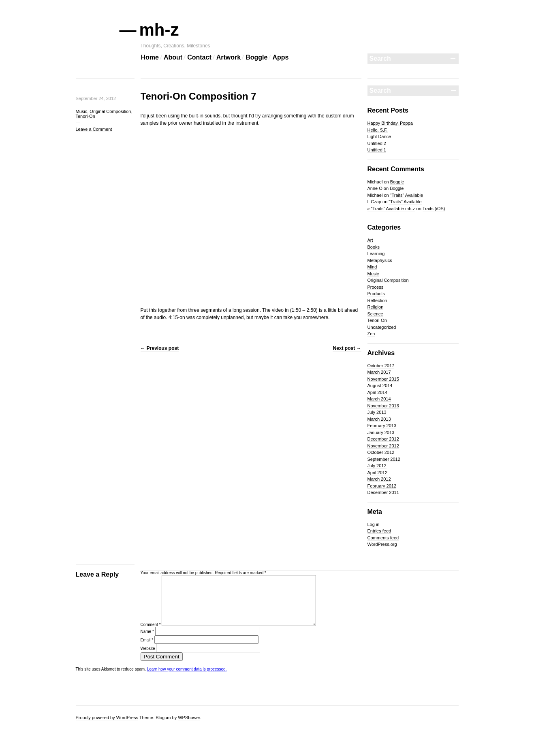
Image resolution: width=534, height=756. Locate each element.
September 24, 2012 (96, 98)
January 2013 (381, 432)
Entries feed (379, 531)
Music (82, 111)
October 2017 (381, 366)
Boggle (256, 57)
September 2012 (384, 459)
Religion (376, 307)
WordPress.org (382, 544)
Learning (376, 253)
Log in (374, 524)
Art (370, 240)
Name (147, 641)
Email (147, 650)
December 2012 (383, 439)
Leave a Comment (94, 129)
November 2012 (383, 446)
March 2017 (379, 372)
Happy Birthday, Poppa (390, 123)
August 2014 (380, 385)
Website (148, 658)
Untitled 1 (377, 150)
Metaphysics (380, 260)
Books (374, 247)
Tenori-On (85, 116)
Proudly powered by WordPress (107, 718)
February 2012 (382, 486)
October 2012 (381, 452)
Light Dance (379, 136)
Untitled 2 (377, 143)
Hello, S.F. (378, 130)
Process (376, 287)
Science (375, 314)
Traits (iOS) (434, 209)
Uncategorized (382, 327)
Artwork (229, 57)
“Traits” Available (407, 195)
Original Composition (110, 111)
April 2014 (378, 392)
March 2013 (379, 419)
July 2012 (377, 466)
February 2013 (382, 426)
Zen (371, 334)
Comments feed (383, 538)
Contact (199, 57)
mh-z (160, 30)
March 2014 (379, 399)
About (173, 57)
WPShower (189, 718)
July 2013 (377, 412)
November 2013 (383, 406)
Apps (280, 57)
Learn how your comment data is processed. (187, 679)
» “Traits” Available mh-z (391, 209)
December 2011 (383, 492)
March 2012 (379, 479)
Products (376, 294)
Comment (151, 634)
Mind (372, 267)
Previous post (160, 348)
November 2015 (383, 379)
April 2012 (378, 473)
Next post (347, 348)
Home (150, 57)
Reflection (377, 300)
